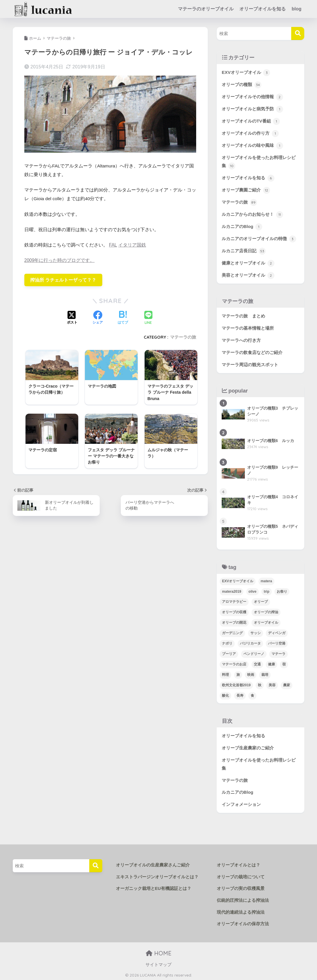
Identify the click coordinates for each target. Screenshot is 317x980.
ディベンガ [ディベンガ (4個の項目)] (277, 632)
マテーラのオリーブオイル (206, 9)
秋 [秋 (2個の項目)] (260, 684)
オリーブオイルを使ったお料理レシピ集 (259, 162)
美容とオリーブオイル (248, 275)
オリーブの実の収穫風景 (239, 888)
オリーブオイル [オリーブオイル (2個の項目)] (266, 622)
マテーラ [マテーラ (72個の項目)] (278, 653)
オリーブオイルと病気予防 (252, 109)
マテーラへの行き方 (241, 339)
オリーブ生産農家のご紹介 (248, 747)
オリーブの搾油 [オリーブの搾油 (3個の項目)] (266, 611)
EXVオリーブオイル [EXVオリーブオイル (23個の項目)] (238, 580)
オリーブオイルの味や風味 (252, 145)
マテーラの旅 (183, 337)
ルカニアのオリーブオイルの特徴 (259, 238)
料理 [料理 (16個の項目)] (225, 674)
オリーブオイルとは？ (237, 864)
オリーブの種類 (241, 85)
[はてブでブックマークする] (123, 318)
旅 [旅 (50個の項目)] (238, 674)
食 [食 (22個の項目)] (252, 695)
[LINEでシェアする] (148, 318)
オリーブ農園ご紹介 (246, 190)
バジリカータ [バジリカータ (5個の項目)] (250, 643)
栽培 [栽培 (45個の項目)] (265, 674)
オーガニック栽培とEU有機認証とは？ (151, 888)
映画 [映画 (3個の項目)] (251, 674)
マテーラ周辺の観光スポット (250, 364)
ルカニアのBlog (242, 226)
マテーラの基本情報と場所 (248, 327)
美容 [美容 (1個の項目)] (272, 684)
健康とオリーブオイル (248, 262)
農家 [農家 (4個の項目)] (287, 684)
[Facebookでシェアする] (98, 318)
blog (296, 9)
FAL (113, 245)
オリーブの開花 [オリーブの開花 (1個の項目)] (234, 622)
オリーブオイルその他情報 (252, 97)
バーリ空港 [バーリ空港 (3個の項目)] (277, 643)
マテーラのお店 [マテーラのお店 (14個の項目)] (234, 663)
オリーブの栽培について (239, 876)
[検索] (298, 33)
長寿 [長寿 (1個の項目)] (240, 695)
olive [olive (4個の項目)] (253, 590)
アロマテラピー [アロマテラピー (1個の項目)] (234, 601)
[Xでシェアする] (72, 318)
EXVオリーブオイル (246, 73)
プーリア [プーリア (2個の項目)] (229, 653)
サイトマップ (158, 963)
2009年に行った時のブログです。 (60, 260)
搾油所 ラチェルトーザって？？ (63, 280)
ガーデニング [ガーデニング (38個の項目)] (232, 632)
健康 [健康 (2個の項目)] (272, 663)
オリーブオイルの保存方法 (241, 923)
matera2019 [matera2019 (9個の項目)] (232, 590)
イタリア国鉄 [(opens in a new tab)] (132, 245)
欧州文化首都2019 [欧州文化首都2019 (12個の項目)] (236, 684)
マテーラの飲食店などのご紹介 (252, 352)
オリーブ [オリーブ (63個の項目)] (261, 601)
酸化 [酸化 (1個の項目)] (225, 695)
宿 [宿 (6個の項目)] (284, 663)
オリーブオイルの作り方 (250, 133)
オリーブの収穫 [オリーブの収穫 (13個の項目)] (234, 611)
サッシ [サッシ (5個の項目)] (256, 632)
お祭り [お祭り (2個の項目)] (282, 590)
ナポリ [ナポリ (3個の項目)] (227, 643)
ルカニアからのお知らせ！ (252, 214)
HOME (159, 952)
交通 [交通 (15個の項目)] (257, 663)
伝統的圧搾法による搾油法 (241, 899)
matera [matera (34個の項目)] (266, 580)
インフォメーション (241, 803)
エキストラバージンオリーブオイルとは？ (154, 876)
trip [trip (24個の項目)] (266, 590)
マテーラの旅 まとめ (243, 315)
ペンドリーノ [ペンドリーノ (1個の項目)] (254, 653)
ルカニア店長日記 (244, 251)
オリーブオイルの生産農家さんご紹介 (150, 864)
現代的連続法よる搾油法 (239, 911)
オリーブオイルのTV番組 (251, 121)
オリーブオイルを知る (263, 9)
